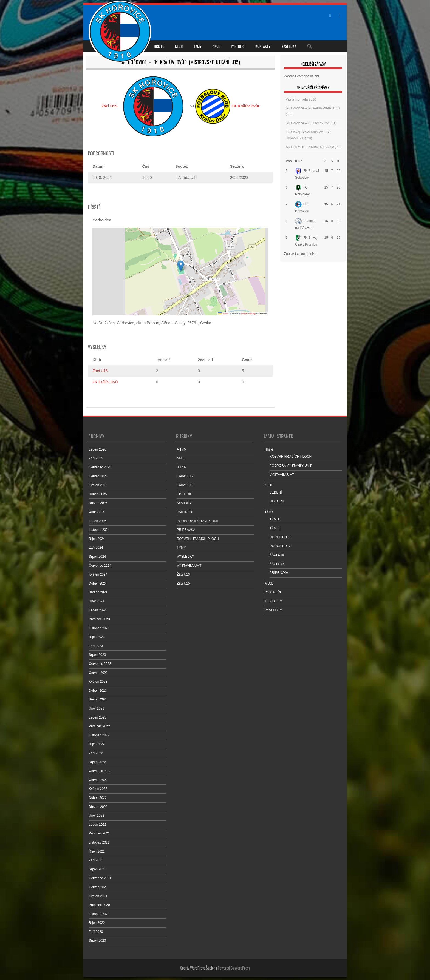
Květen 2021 (98, 896)
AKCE (216, 46)
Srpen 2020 (97, 941)
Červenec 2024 (100, 566)
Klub (299, 161)
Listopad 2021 (99, 842)
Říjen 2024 (97, 539)
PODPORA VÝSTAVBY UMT (198, 521)
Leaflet (223, 314)
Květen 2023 (98, 682)
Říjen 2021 (97, 851)
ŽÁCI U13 (277, 564)
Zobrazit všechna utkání (302, 76)
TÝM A (275, 519)
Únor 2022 (97, 816)
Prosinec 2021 (99, 833)
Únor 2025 (97, 512)
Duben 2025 (98, 494)
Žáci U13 (183, 574)
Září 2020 (96, 932)
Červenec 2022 (100, 771)
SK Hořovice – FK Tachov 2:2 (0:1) (311, 123)
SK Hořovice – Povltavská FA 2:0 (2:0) (314, 147)
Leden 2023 (97, 717)
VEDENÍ (276, 492)
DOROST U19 (280, 537)
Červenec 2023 (100, 664)
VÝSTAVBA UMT (189, 566)
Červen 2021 (98, 887)
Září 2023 (96, 646)
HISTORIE (184, 494)
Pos (289, 161)
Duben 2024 (98, 583)
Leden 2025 (97, 521)
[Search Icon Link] (310, 46)
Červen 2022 (98, 780)
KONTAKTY (263, 46)
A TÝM (182, 449)
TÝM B (275, 528)
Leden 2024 (97, 610)
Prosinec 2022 (99, 726)
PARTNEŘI (238, 46)
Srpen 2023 (97, 655)
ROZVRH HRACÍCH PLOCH (198, 539)
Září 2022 (96, 753)
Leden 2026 (97, 449)
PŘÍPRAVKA (186, 530)
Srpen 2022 (97, 762)
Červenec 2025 (100, 467)
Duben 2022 (98, 798)
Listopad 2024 (99, 530)
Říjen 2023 (97, 637)
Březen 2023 (98, 699)
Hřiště (159, 46)
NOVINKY (184, 503)
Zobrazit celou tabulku (300, 254)
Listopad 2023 (99, 628)
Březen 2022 (98, 807)
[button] (181, 266)
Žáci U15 (100, 371)
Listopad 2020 (99, 914)
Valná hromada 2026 (301, 99)
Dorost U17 (185, 476)
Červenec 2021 (100, 878)
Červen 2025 (98, 476)
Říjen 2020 (97, 923)
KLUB (179, 46)
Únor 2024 (97, 601)
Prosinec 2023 (99, 619)
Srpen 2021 (97, 869)
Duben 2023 (98, 691)
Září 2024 (96, 548)
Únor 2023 (97, 708)
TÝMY (198, 46)
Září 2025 (96, 458)
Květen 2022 (98, 789)
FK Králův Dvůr (105, 382)
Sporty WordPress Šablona (199, 968)
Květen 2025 (98, 485)
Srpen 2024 (97, 557)
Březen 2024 (98, 592)
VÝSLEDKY (289, 46)
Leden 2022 (97, 825)
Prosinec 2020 (99, 905)
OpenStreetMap (248, 314)
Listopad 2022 (99, 735)
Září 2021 (96, 860)
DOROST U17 (280, 546)
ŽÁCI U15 (277, 555)
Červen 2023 (98, 673)
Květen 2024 (98, 574)
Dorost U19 (185, 485)
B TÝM (182, 467)
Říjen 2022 (97, 744)
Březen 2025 (98, 503)
